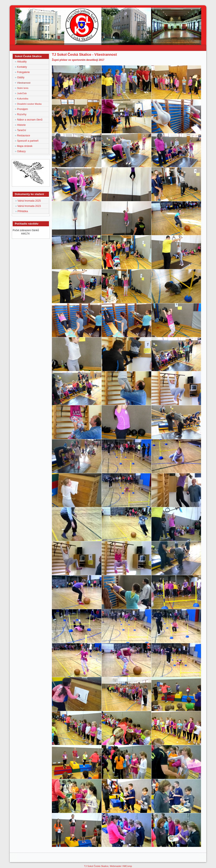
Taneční (22, 130)
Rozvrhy (22, 114)
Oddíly (21, 77)
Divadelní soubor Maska (29, 104)
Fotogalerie (23, 72)
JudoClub (22, 93)
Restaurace (24, 136)
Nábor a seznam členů (30, 120)
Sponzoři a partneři (28, 141)
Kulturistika (23, 99)
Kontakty (22, 67)
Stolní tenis (23, 88)
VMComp (127, 866)
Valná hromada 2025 (29, 201)
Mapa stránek (25, 146)
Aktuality (22, 62)
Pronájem (22, 109)
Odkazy (21, 151)
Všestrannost (24, 83)
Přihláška (23, 211)
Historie (21, 125)
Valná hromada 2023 (29, 206)
